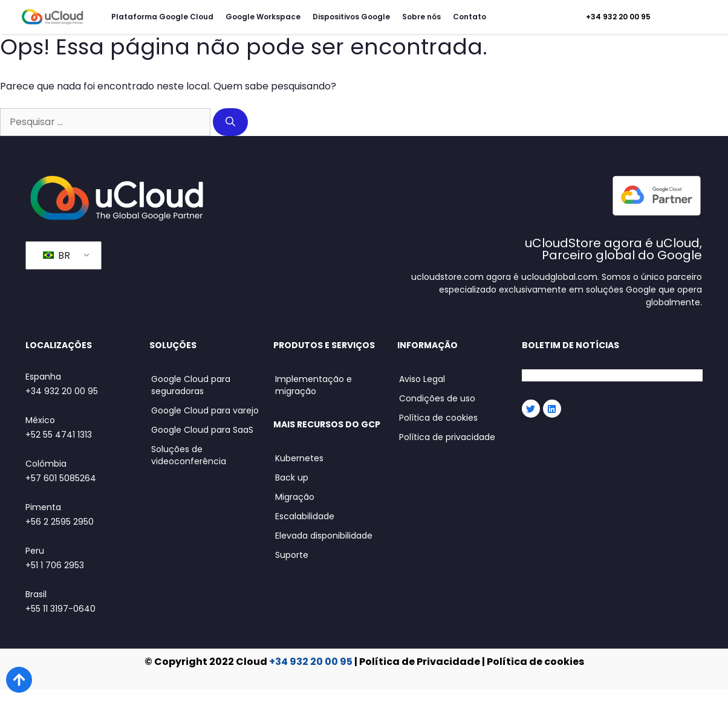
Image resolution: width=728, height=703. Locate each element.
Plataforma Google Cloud (162, 17)
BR (57, 255)
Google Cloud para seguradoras (191, 385)
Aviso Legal (422, 379)
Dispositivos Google (351, 17)
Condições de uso (437, 398)
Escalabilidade (305, 516)
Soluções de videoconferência (189, 455)
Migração (295, 497)
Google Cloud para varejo (205, 410)
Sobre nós (421, 17)
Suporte (292, 555)
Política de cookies (438, 418)
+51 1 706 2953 (55, 565)
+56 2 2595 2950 (60, 522)
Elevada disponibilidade (324, 536)
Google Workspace (263, 17)
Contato (470, 17)
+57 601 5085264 (61, 478)
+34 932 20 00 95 (618, 17)
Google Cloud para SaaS (202, 430)
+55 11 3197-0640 (60, 609)
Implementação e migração (314, 385)
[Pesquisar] (230, 122)
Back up (292, 478)
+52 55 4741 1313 (59, 435)
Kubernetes (299, 458)
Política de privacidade (447, 437)
